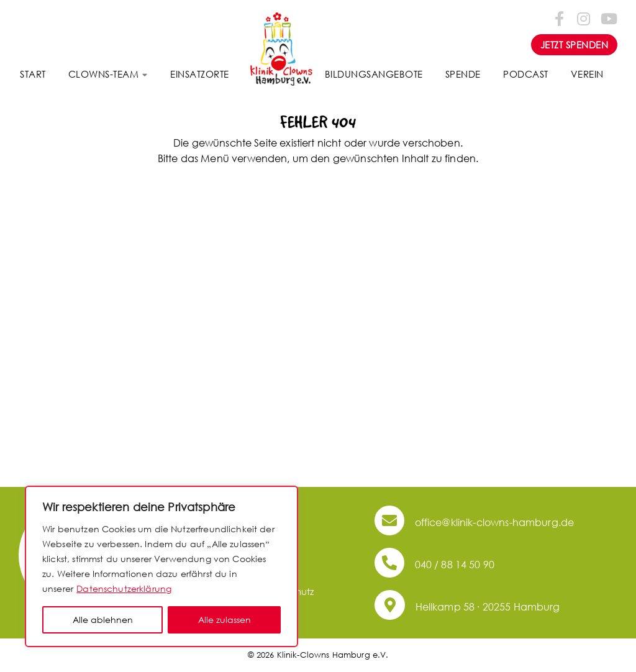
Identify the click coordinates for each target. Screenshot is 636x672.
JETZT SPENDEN (575, 45)
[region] (161, 566)
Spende (463, 74)
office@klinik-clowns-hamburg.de (474, 522)
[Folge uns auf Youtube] (608, 18)
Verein (587, 74)
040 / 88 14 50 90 (434, 564)
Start (33, 74)
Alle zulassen (225, 620)
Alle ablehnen (103, 620)
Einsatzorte (200, 74)
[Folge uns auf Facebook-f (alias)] (560, 18)
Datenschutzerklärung (124, 588)
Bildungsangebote (374, 74)
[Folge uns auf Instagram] (584, 18)
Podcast (526, 74)
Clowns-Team (104, 74)
